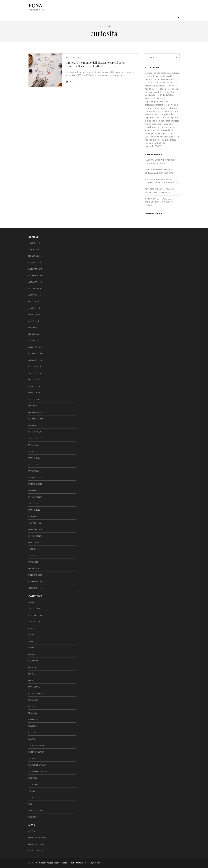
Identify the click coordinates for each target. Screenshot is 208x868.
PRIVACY (157, 146)
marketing (33, 719)
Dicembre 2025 (35, 269)
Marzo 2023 (34, 471)
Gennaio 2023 (35, 477)
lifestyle (33, 713)
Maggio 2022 (34, 510)
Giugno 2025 (34, 308)
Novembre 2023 (36, 419)
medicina (33, 726)
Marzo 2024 (34, 406)
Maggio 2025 (34, 315)
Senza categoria (36, 752)
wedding (32, 817)
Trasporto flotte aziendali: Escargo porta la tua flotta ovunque (159, 202)
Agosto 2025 (34, 295)
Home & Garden (36, 693)
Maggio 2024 (34, 393)
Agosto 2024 (34, 373)
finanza (32, 674)
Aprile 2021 (34, 555)
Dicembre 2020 (35, 575)
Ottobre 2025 (35, 282)
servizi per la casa (37, 765)
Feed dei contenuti (37, 838)
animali (32, 602)
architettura (35, 609)
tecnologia (34, 784)
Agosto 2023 (34, 438)
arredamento (35, 615)
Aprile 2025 (34, 321)
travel (32, 791)
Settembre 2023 (36, 432)
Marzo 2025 (34, 328)
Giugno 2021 (34, 549)
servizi (32, 758)
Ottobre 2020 (35, 588)
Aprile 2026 (34, 250)
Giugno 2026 (34, 243)
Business (32, 635)
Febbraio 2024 (35, 412)
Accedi (32, 831)
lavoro (32, 706)
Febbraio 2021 (35, 568)
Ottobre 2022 (35, 490)
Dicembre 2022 (35, 484)
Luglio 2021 (34, 542)
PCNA (35, 5)
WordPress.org (36, 851)
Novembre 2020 (36, 582)
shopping (33, 778)
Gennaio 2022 (35, 523)
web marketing (36, 810)
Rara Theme (76, 863)
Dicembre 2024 (35, 347)
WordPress (98, 863)
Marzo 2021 (34, 562)
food (31, 680)
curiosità (33, 648)
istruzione (33, 700)
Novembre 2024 (36, 354)
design (32, 654)
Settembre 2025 (36, 289)
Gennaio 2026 (35, 263)
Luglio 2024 (34, 380)
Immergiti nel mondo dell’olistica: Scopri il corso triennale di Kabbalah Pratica (96, 64)
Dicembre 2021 (35, 529)
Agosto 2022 (34, 503)
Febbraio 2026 (35, 256)
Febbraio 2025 (35, 334)
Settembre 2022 (36, 497)
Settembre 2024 (36, 367)
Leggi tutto (74, 82)
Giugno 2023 (34, 451)
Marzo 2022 (34, 516)
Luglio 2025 (34, 302)
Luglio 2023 (34, 445)
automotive (34, 622)
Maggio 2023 (34, 458)
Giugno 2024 (34, 386)
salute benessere (37, 745)
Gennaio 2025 (35, 341)
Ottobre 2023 (35, 425)
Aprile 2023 (34, 464)
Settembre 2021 (36, 536)
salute (32, 739)
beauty (32, 628)
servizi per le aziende (38, 771)
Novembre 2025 (36, 276)
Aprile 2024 (34, 399)
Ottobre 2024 (35, 360)
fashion (32, 667)
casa (31, 641)
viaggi (31, 797)
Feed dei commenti (37, 844)
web (30, 804)
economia (33, 661)
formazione (34, 687)
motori (32, 732)
